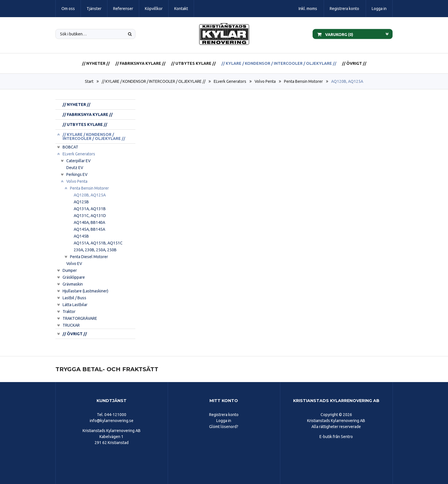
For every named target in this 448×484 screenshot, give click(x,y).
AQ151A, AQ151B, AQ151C (98, 243)
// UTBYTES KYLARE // (193, 63)
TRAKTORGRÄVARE (80, 318)
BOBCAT (70, 147)
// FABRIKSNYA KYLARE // (140, 63)
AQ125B (81, 202)
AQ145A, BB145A (89, 229)
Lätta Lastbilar (75, 305)
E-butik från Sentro (336, 437)
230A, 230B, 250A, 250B (95, 250)
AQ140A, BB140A (89, 222)
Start (89, 81)
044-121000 (115, 415)
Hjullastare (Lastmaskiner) (85, 291)
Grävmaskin (73, 284)
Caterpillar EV (78, 161)
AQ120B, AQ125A (347, 81)
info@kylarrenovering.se (112, 421)
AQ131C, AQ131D (90, 216)
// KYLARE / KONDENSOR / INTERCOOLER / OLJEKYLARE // (279, 63)
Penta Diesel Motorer (89, 257)
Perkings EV (77, 174)
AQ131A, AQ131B (90, 209)
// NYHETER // (96, 63)
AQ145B (81, 236)
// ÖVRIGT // (354, 63)
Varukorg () (335, 34)
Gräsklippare (74, 277)
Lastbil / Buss (74, 298)
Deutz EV (75, 168)
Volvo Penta (265, 81)
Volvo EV (74, 264)
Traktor (69, 312)
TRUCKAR (71, 325)
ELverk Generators (230, 81)
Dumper (70, 270)
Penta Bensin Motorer (303, 81)
